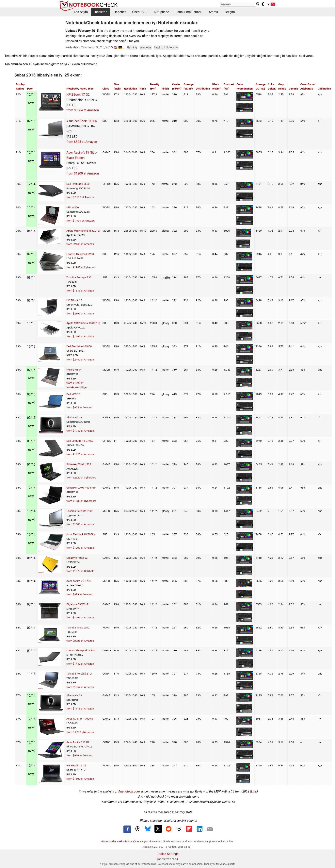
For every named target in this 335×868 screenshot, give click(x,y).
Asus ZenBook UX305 (82, 121)
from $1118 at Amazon (80, 709)
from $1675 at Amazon (80, 291)
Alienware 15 (74, 417)
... (124, 47)
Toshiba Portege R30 (79, 277)
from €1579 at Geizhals (80, 571)
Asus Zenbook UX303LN (81, 534)
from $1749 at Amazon (80, 431)
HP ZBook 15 (74, 300)
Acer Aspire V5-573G (79, 581)
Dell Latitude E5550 (78, 184)
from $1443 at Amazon (80, 664)
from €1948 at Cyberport (81, 267)
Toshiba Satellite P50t (79, 511)
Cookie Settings (167, 854)
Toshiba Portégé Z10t (79, 674)
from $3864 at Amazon (83, 110)
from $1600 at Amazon (80, 779)
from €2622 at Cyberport (81, 477)
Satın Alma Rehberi (189, 12)
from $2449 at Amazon (80, 244)
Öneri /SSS (140, 12)
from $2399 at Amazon (80, 313)
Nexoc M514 (74, 370)
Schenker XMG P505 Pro (81, 488)
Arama (213, 12)
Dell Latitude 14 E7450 (80, 441)
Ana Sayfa (81, 12)
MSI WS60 (72, 207)
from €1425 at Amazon (80, 454)
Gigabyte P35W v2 (77, 604)
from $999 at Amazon (79, 594)
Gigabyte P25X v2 (77, 558)
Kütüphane (161, 12)
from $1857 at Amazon (80, 687)
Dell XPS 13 (73, 394)
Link (254, 791)
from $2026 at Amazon (80, 641)
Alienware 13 (74, 695)
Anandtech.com (129, 791)
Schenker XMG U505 (79, 464)
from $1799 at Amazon (80, 617)
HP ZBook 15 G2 (76, 765)
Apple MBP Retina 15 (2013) (83, 231)
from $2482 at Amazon (80, 359)
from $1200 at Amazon (83, 173)
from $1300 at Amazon (80, 524)
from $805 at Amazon (82, 142)
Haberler (120, 12)
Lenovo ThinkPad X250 (80, 254)
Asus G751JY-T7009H (80, 719)
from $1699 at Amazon (80, 336)
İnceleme (101, 12)
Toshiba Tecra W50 (78, 627)
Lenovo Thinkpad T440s (81, 650)
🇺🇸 (116, 47)
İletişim (230, 12)
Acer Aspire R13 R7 (78, 742)
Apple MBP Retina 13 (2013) (83, 323)
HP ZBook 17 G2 (78, 95)
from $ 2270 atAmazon (80, 732)
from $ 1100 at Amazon (80, 197)
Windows (146, 48)
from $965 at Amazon (79, 407)
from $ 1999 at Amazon (80, 221)
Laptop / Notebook (166, 48)
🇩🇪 (120, 47)
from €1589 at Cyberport (81, 501)
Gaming (132, 48)
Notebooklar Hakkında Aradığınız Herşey (125, 841)
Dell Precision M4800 (79, 346)
